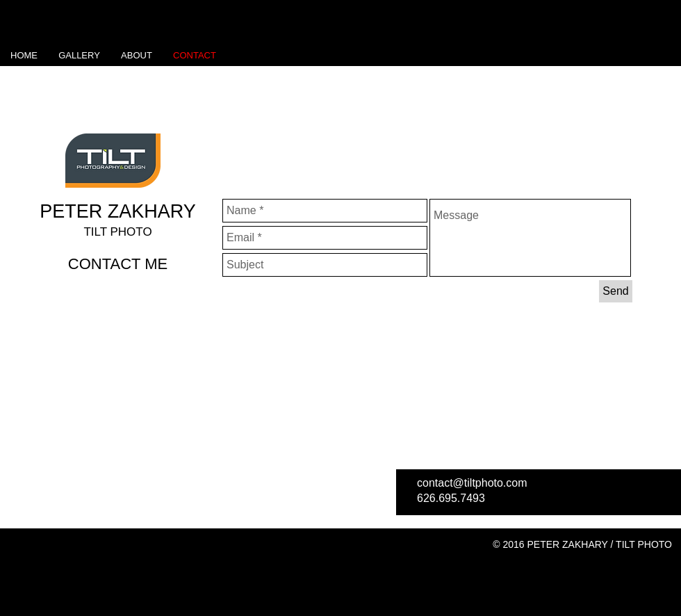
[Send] (616, 291)
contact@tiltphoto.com (472, 483)
